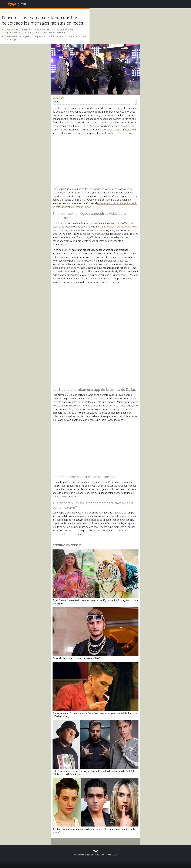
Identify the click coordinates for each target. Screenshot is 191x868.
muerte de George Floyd (120, 133)
